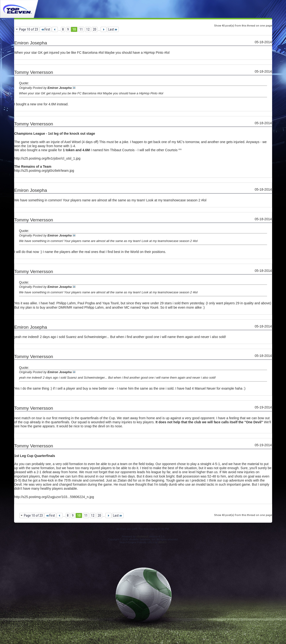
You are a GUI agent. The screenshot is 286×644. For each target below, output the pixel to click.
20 (95, 29)
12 (88, 29)
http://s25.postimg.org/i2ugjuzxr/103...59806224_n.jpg (54, 497)
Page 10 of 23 (29, 29)
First (46, 29)
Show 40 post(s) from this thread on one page (243, 26)
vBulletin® (142, 537)
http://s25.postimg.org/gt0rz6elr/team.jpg (44, 171)
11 (81, 29)
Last (113, 29)
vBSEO (162, 542)
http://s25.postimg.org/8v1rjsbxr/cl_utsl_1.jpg (47, 158)
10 (74, 29)
